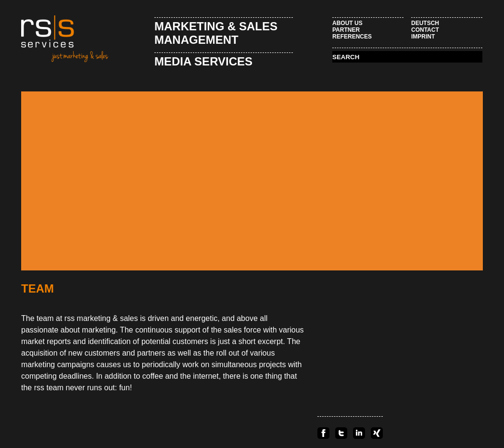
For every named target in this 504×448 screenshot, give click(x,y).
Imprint (423, 37)
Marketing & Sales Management (216, 33)
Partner (346, 30)
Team (38, 288)
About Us (347, 23)
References (352, 37)
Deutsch (425, 23)
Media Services (203, 61)
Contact (425, 30)
